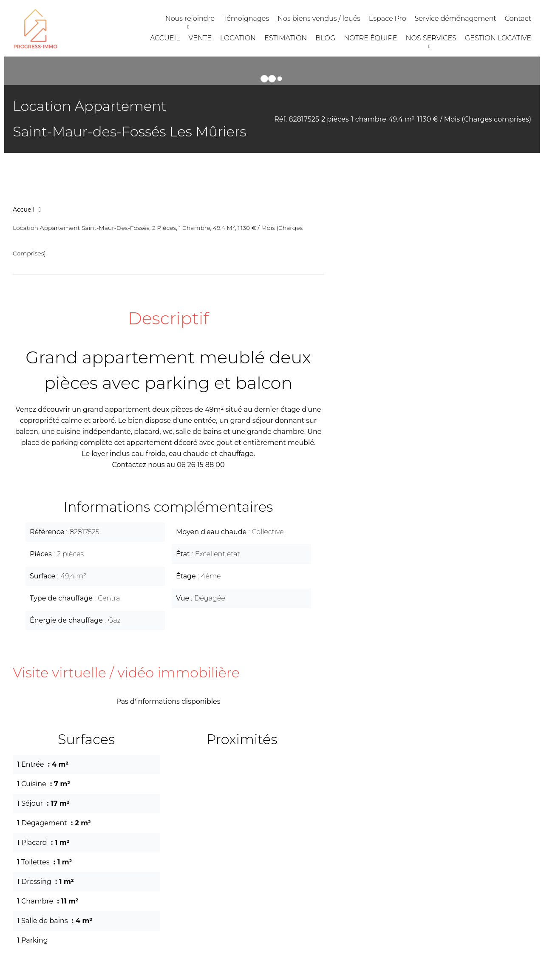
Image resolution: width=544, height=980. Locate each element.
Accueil (24, 210)
